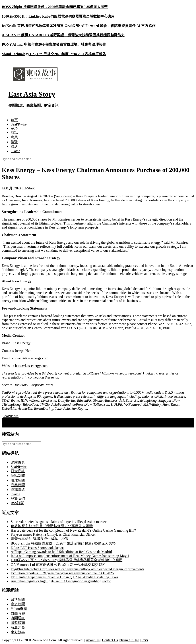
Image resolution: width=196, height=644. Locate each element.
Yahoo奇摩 (19, 609)
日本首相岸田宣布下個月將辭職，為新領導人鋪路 (43, 425)
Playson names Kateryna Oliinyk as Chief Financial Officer (53, 534)
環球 (14, 142)
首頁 (14, 120)
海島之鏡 (18, 627)
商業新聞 (18, 485)
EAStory (29, 188)
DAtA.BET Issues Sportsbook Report (38, 548)
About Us (93, 640)
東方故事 (18, 632)
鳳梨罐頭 (18, 623)
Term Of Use (130, 640)
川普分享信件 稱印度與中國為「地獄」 (41, 539)
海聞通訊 (18, 618)
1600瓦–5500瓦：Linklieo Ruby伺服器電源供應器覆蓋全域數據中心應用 (58, 16)
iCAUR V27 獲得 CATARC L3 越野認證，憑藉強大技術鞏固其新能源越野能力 (63, 35)
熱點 (14, 133)
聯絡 (14, 147)
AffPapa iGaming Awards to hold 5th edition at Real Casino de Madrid (61, 552)
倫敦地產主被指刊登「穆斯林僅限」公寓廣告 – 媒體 (52, 526)
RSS (145, 640)
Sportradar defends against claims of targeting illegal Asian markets (59, 522)
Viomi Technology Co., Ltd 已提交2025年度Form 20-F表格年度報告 (54, 54)
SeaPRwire (19, 124)
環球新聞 (18, 480)
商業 (14, 137)
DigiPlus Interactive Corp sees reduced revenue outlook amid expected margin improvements (77, 569)
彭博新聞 (18, 599)
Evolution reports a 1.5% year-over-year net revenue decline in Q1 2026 (62, 573)
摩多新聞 (18, 604)
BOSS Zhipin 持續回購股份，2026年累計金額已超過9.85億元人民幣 (55, 7)
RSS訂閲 (17, 503)
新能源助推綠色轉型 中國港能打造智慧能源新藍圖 (44, 420)
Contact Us (110, 640)
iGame (15, 151)
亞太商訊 (18, 471)
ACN (14, 128)
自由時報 (18, 613)
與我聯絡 (18, 490)
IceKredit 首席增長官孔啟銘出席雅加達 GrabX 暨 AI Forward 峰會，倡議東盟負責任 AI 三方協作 (79, 26)
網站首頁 (18, 462)
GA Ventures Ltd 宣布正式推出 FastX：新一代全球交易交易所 (58, 565)
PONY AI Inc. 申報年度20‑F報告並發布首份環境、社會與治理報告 (54, 44)
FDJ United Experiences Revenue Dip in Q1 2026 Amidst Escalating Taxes (64, 577)
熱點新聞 (18, 476)
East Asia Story (32, 94)
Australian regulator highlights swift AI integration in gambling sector (61, 581)
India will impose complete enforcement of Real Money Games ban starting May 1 (70, 556)
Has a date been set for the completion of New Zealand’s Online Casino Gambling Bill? (73, 530)
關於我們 (18, 498)
